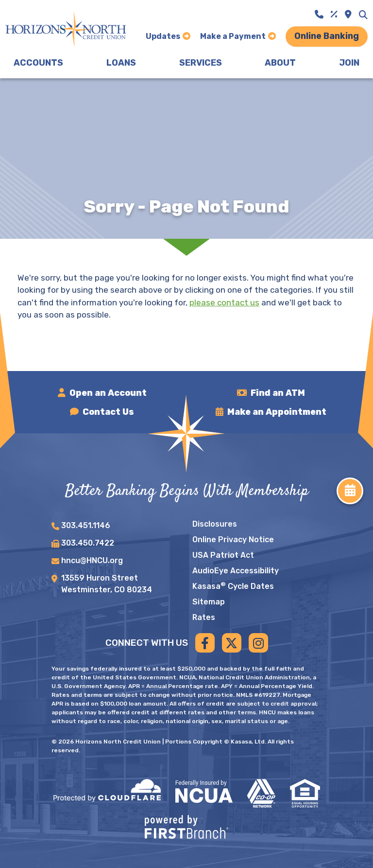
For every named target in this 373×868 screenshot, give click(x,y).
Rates (204, 617)
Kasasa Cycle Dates (233, 586)
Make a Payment (233, 36)
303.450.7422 (88, 543)
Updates (163, 36)
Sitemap (209, 602)
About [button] (280, 63)
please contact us (224, 302)
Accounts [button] (38, 63)
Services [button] (201, 63)
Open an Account (108, 393)
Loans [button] (121, 63)
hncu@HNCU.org (92, 560)
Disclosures (215, 524)
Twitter (232, 643)
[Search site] (363, 15)
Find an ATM (278, 393)
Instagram (258, 643)
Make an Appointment (277, 412)
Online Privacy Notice (233, 540)
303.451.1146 (86, 525)
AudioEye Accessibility (236, 571)
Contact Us (109, 412)
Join (349, 63)
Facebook (205, 643)
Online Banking (327, 36)
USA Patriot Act (223, 555)
